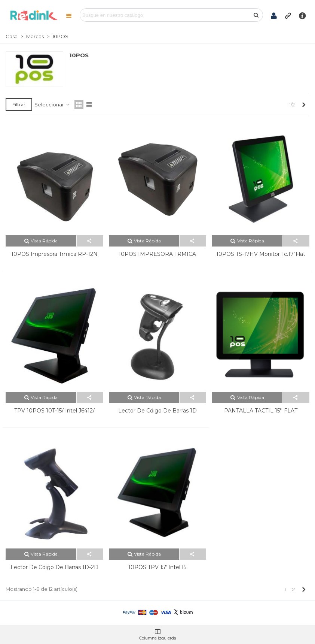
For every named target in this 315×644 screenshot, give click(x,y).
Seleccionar (52, 105)
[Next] (304, 105)
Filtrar (19, 104)
